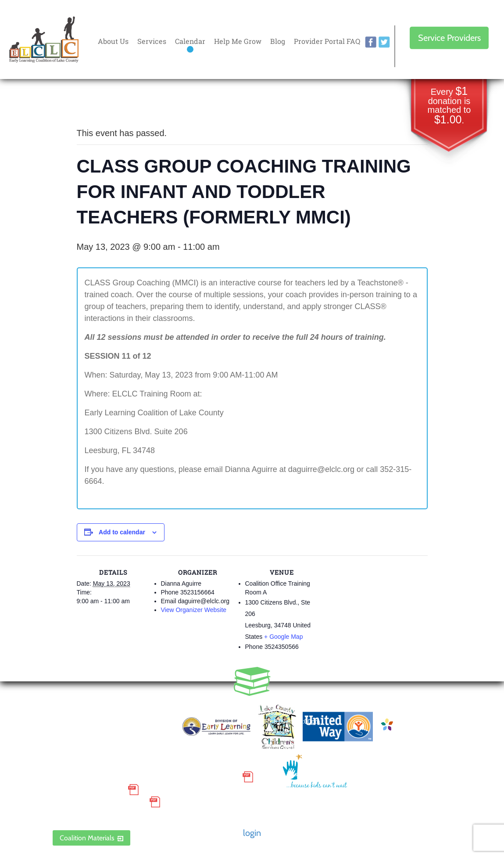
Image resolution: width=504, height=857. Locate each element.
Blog (278, 41)
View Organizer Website (194, 610)
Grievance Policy (88, 789)
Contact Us (271, 730)
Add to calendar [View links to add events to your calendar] (122, 532)
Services (152, 41)
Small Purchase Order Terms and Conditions (145, 777)
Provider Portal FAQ (327, 41)
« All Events (97, 104)
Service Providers (449, 38)
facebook (371, 42)
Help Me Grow (238, 41)
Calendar (190, 41)
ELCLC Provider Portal (99, 815)
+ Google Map (283, 637)
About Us (113, 41)
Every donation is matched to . (449, 106)
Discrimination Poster (99, 802)
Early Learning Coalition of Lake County (44, 40)
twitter (384, 42)
